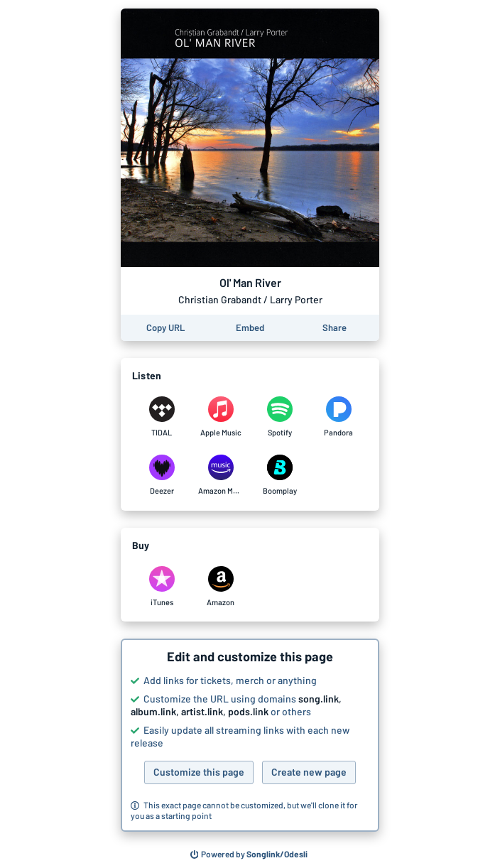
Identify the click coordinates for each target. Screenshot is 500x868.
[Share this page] (335, 328)
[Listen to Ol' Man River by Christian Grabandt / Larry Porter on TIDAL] (162, 417)
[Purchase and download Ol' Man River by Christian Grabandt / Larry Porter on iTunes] (162, 587)
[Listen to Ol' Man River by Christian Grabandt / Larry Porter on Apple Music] (221, 417)
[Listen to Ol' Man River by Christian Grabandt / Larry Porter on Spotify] (279, 417)
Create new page (309, 772)
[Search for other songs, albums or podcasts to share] (249, 855)
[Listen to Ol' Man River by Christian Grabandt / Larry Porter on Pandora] (338, 417)
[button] (250, 735)
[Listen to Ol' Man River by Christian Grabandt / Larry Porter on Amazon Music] (221, 475)
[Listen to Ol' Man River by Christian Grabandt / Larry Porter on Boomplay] (279, 475)
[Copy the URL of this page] (165, 328)
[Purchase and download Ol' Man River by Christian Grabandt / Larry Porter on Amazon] (221, 587)
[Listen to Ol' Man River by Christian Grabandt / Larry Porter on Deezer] (162, 475)
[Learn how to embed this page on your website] (250, 328)
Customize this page (199, 772)
